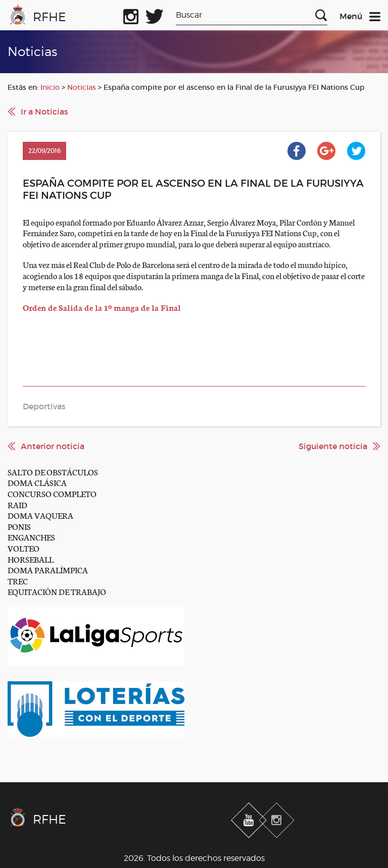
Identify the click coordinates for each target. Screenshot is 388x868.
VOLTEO (23, 548)
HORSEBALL (31, 559)
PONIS (19, 526)
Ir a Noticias (44, 112)
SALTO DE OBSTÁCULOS (53, 472)
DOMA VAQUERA (40, 515)
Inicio (50, 87)
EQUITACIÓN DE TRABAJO (57, 591)
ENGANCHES (31, 537)
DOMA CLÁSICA (37, 482)
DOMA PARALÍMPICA (48, 569)
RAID (17, 504)
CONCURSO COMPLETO (52, 493)
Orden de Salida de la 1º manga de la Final (102, 307)
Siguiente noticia (333, 446)
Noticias (82, 87)
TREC (18, 581)
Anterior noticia (53, 446)
